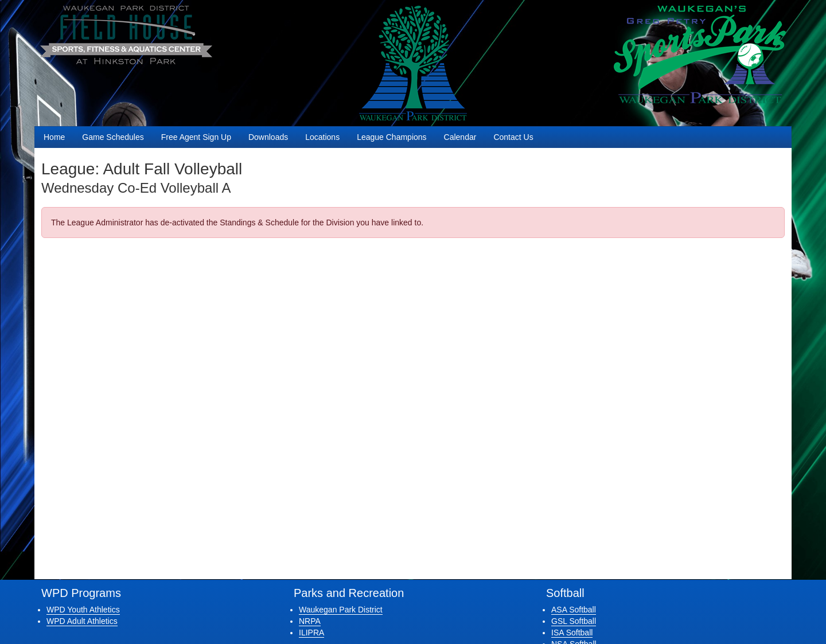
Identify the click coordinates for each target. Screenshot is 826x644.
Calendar (460, 137)
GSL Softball (574, 621)
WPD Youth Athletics (83, 610)
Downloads (268, 137)
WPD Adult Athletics (82, 621)
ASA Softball (574, 610)
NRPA (310, 621)
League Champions (391, 137)
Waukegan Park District (341, 610)
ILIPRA (311, 633)
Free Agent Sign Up (196, 137)
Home (54, 137)
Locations (322, 137)
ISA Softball (572, 633)
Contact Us (513, 137)
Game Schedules (113, 137)
